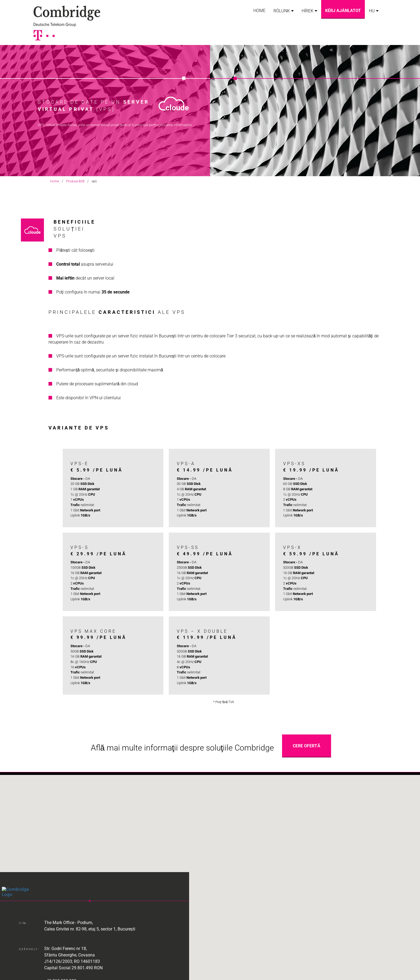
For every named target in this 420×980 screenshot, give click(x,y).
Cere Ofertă (307, 746)
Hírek (307, 11)
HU (372, 11)
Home (259, 11)
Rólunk (282, 11)
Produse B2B (75, 181)
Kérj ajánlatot (343, 11)
